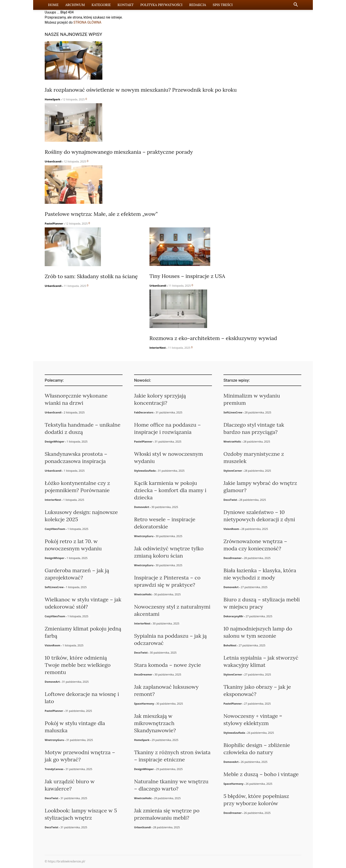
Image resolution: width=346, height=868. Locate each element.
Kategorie (101, 5)
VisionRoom (53, 645)
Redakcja (198, 5)
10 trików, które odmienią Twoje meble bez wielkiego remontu (78, 665)
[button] (296, 5)
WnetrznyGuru (54, 740)
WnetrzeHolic (143, 594)
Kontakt (126, 5)
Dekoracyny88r (233, 616)
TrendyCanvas (54, 769)
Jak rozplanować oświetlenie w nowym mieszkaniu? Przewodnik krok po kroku (141, 90)
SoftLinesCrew (54, 587)
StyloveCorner (233, 471)
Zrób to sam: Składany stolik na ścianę (91, 276)
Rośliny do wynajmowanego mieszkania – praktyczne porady (119, 152)
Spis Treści (223, 5)
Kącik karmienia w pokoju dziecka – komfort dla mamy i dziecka (170, 490)
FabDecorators (144, 412)
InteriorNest (158, 348)
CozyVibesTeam (55, 529)
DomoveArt (52, 682)
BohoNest (230, 645)
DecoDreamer (143, 674)
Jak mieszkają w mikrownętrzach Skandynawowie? (155, 723)
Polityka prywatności (161, 5)
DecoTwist (52, 798)
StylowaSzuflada (145, 471)
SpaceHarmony (144, 704)
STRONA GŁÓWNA (87, 22)
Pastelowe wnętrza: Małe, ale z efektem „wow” (101, 214)
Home (53, 5)
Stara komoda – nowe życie (167, 665)
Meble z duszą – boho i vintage (261, 774)
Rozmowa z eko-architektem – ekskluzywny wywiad (213, 338)
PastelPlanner (54, 223)
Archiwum (75, 5)
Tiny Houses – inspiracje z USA (187, 276)
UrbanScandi (53, 161)
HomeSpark (52, 99)
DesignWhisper (55, 441)
